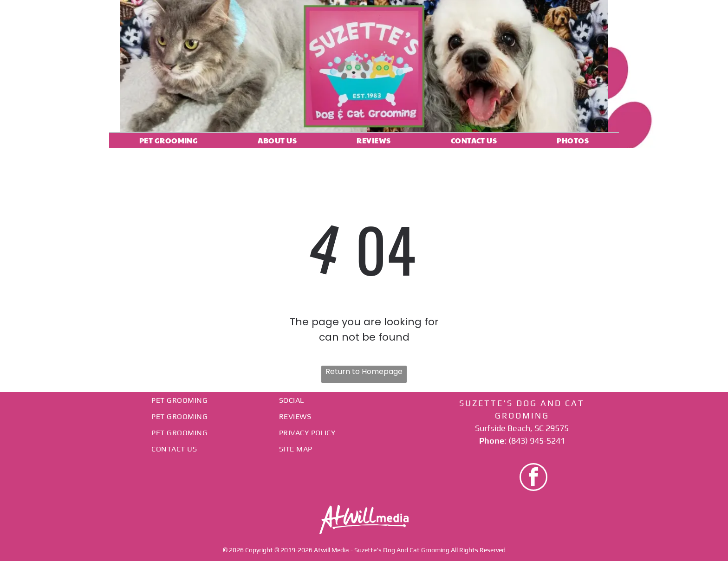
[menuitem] (169, 140)
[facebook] (533, 478)
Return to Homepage (364, 371)
